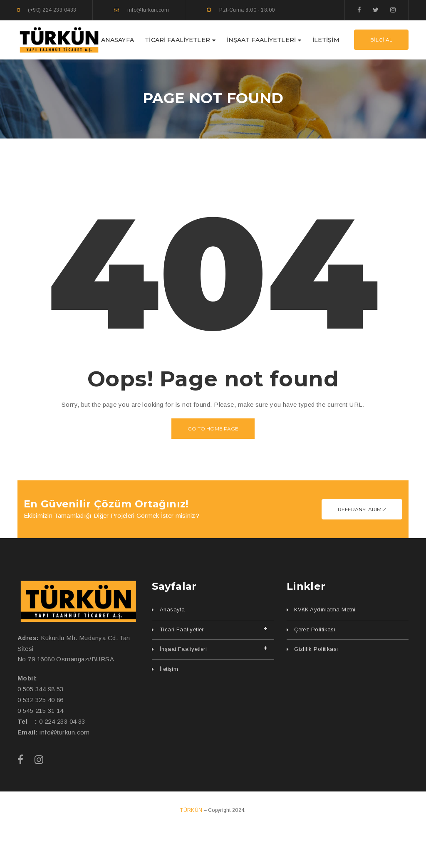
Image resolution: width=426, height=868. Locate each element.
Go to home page (213, 429)
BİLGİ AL (381, 40)
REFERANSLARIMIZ (362, 509)
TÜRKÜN (192, 810)
